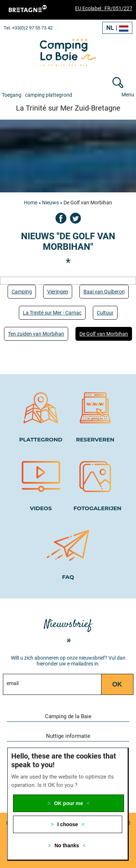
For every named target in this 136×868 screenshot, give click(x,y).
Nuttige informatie (68, 736)
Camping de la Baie (68, 716)
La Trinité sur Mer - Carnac (52, 313)
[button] (123, 715)
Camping (22, 292)
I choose (68, 824)
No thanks (67, 845)
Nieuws (50, 203)
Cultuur (105, 313)
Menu (128, 95)
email (13, 683)
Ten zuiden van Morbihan (36, 334)
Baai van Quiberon (104, 292)
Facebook (61, 218)
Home (31, 203)
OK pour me (69, 803)
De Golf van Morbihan (104, 334)
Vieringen (58, 292)
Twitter (75, 218)
